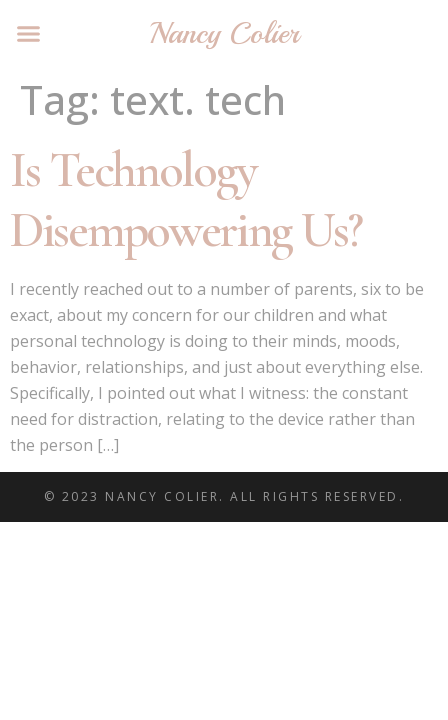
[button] (29, 34)
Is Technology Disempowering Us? (186, 200)
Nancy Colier (224, 33)
